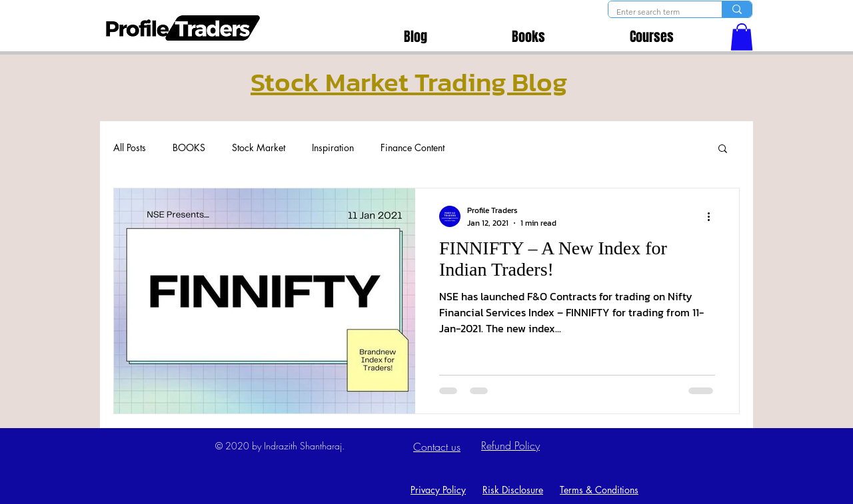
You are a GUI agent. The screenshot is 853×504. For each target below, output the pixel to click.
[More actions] (713, 216)
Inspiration (333, 147)
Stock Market (259, 147)
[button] (742, 37)
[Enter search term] (655, 12)
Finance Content (413, 147)
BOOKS (189, 147)
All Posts (130, 147)
